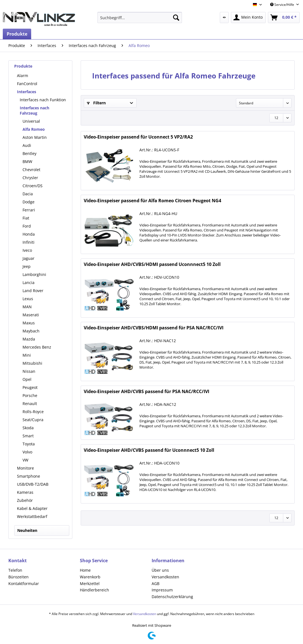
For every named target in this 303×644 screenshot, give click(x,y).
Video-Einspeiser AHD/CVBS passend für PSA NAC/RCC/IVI (146, 392)
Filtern (96, 103)
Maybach (31, 331)
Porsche (30, 395)
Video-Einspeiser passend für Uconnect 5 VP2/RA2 (138, 137)
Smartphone (29, 476)
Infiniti (29, 242)
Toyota (29, 444)
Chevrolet (31, 170)
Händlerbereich (94, 590)
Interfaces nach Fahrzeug (35, 110)
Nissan (29, 371)
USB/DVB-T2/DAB (33, 484)
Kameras (25, 492)
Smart (28, 436)
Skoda (28, 428)
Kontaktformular (24, 583)
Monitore (25, 468)
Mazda (29, 339)
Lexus (28, 299)
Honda (29, 234)
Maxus (29, 323)
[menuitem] (140, 18)
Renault (30, 404)
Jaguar (29, 258)
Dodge (29, 202)
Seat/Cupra (33, 420)
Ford (27, 226)
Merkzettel (90, 583)
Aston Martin (35, 137)
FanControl (27, 84)
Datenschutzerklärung (172, 597)
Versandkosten (165, 577)
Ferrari (29, 210)
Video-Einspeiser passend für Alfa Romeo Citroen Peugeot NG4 (152, 201)
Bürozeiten (19, 577)
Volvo (27, 452)
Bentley (29, 153)
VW (25, 460)
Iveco (27, 250)
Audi (27, 145)
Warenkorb (90, 577)
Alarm (23, 76)
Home (85, 570)
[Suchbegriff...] (140, 18)
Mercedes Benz (37, 347)
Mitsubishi (32, 363)
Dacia (28, 194)
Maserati (31, 315)
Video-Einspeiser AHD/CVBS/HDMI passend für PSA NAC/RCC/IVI (154, 328)
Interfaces (27, 92)
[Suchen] (176, 18)
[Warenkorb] (284, 18)
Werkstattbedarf (32, 516)
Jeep (27, 266)
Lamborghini (34, 274)
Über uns (160, 570)
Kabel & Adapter (32, 508)
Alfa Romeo (34, 129)
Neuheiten (27, 530)
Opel (27, 379)
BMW (27, 161)
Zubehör (25, 500)
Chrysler (30, 178)
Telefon (15, 570)
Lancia (29, 282)
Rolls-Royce (33, 412)
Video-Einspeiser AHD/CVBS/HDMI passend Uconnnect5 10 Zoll (152, 264)
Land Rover (33, 291)
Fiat (26, 218)
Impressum (162, 590)
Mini (27, 355)
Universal (31, 121)
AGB (156, 583)
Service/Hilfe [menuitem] (283, 5)
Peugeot (30, 387)
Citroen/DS (33, 186)
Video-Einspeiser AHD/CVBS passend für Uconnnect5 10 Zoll (149, 450)
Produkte (23, 66)
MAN (27, 307)
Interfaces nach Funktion (43, 100)
